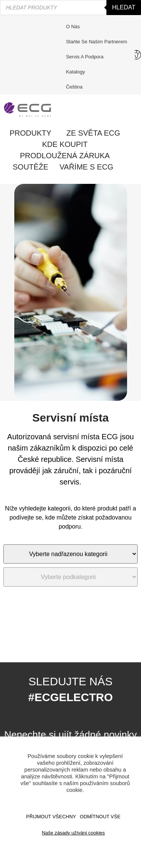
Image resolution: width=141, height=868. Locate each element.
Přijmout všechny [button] (51, 817)
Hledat (124, 7)
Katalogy (75, 72)
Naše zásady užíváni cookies (73, 833)
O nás (73, 27)
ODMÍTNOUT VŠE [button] (100, 817)
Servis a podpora (86, 57)
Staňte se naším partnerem (96, 42)
